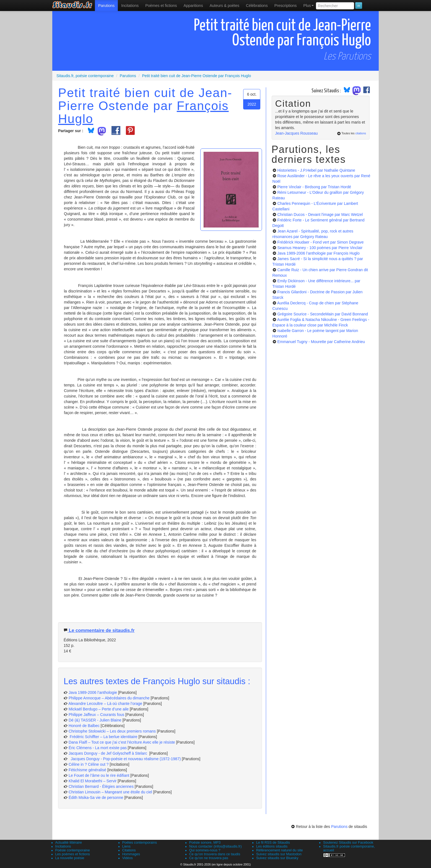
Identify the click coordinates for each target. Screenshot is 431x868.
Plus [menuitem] (309, 6)
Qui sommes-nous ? (205, 850)
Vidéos (128, 858)
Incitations (63, 846)
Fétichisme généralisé (88, 770)
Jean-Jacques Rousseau (297, 133)
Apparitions (193, 6)
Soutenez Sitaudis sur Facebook (348, 843)
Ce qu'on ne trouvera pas (209, 858)
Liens (126, 846)
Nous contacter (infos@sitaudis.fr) (215, 846)
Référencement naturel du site (280, 850)
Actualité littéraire (69, 843)
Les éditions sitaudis (272, 846)
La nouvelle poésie (70, 858)
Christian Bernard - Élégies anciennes (101, 786)
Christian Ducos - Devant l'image (320, 215)
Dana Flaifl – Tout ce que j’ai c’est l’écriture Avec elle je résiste (122, 742)
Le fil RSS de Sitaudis (273, 843)
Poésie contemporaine (73, 850)
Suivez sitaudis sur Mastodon (279, 854)
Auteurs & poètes (224, 6)
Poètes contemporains (140, 843)
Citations (129, 850)
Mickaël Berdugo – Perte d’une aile (99, 709)
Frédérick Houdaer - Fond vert (320, 242)
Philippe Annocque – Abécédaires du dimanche (109, 698)
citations (361, 133)
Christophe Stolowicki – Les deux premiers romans (112, 731)
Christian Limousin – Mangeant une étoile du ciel (111, 792)
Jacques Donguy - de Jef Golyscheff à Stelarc (108, 753)
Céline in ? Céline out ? (89, 764)
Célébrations (257, 6)
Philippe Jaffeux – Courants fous (97, 715)
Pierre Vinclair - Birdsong (314, 187)
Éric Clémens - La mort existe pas (98, 748)
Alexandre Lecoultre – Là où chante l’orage (105, 704)
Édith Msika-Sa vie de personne (96, 798)
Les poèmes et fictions (73, 854)
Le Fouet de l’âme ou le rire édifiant (99, 775)
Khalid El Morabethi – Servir (93, 781)
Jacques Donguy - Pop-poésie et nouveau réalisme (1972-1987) (125, 759)
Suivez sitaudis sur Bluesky (277, 858)
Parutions (106, 6)
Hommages (131, 854)
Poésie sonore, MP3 (205, 843)
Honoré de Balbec (85, 726)
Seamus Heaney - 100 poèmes (320, 248)
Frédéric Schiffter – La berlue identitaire (103, 737)
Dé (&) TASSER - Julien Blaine (95, 720)
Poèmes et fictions (161, 6)
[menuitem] (106, 6)
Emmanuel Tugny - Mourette (321, 342)
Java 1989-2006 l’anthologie (93, 692)
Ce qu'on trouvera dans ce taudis (215, 854)
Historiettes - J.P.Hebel (316, 170)
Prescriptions (286, 6)
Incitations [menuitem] (130, 6)
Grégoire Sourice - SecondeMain (323, 314)
